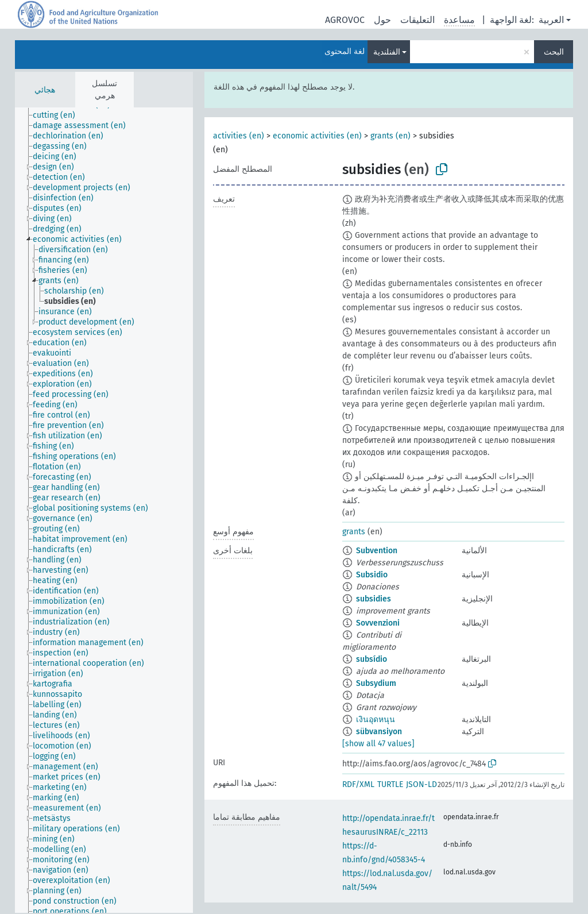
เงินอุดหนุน (376, 720)
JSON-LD (421, 784)
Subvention (377, 551)
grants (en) (390, 136)
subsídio (372, 659)
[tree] (104, 510)
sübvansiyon (379, 732)
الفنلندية (387, 52)
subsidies (374, 599)
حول (382, 20)
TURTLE (390, 784)
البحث (554, 52)
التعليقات (417, 20)
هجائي (45, 90)
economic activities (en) (317, 136)
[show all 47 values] (378, 744)
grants (354, 532)
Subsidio (372, 575)
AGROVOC (345, 20)
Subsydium (376, 683)
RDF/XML (358, 784)
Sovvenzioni (378, 623)
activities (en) (239, 136)
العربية (551, 20)
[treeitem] (59, 115)
